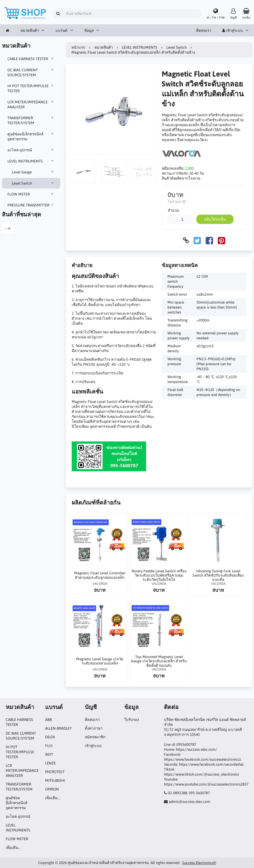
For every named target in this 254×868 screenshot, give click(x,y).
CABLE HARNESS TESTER (31, 59)
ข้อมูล (89, 30)
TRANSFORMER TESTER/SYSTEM (31, 120)
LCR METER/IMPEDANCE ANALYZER (31, 104)
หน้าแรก (78, 47)
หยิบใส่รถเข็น (215, 219)
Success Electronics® (199, 863)
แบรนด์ (62, 30)
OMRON (52, 789)
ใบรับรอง (132, 720)
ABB (48, 720)
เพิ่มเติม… (13, 848)
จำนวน (173, 210)
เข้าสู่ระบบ (233, 30)
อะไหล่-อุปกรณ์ (31, 150)
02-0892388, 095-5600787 (189, 793)
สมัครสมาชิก (95, 737)
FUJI (49, 746)
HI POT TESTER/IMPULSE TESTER (31, 88)
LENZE (50, 763)
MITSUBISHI (55, 780)
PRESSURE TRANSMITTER (31, 205)
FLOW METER (31, 194)
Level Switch (33, 183)
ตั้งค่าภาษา (94, 728)
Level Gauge (33, 172)
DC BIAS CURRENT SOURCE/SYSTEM (31, 72)
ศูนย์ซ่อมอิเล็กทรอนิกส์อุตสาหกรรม (31, 136)
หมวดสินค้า (30, 30)
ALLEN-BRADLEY (58, 728)
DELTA (50, 737)
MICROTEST (55, 772)
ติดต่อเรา (204, 30)
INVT (49, 754)
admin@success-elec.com (190, 802)
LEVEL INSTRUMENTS (31, 161)
